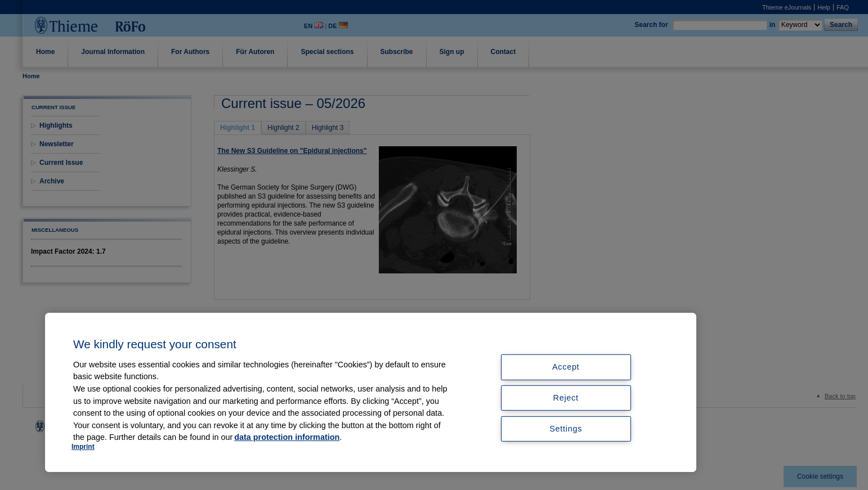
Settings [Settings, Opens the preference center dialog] (566, 429)
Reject (566, 398)
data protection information (287, 437)
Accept (566, 367)
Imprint (83, 447)
